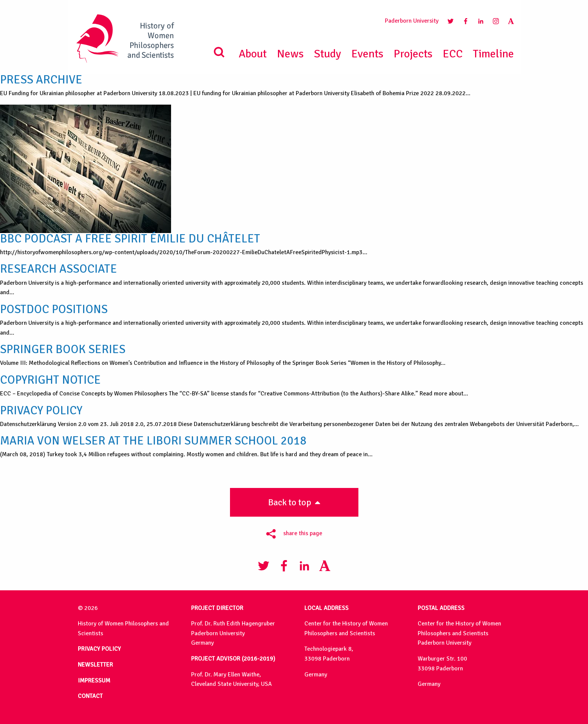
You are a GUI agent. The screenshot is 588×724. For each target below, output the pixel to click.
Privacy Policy (41, 411)
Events (367, 54)
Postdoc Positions (54, 309)
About (253, 54)
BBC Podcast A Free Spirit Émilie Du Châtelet (130, 239)
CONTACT (90, 696)
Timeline (493, 54)
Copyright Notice (50, 380)
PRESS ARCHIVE (41, 80)
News (290, 54)
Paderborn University (412, 21)
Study (327, 54)
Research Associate (59, 269)
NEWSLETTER (95, 665)
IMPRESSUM (94, 681)
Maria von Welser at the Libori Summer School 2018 (153, 441)
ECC (453, 54)
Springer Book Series (63, 349)
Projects (413, 54)
